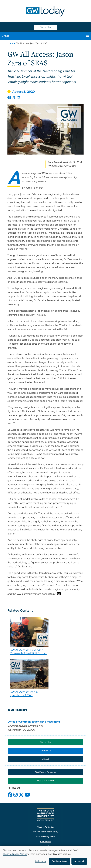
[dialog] (45, 857)
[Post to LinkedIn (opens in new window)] (18, 98)
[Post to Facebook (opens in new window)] (10, 98)
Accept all (79, 861)
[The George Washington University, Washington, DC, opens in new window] (45, 815)
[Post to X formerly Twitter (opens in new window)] (14, 98)
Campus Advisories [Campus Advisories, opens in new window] (45, 827)
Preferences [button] (41, 861)
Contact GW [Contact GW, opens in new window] (46, 842)
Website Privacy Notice (15, 854)
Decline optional (60, 861)
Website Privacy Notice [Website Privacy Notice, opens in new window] (46, 837)
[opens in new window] (10, 797)
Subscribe (45, 27)
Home (10, 43)
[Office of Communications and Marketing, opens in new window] (34, 722)
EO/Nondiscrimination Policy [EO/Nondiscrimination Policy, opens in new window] (45, 832)
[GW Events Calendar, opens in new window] (45, 772)
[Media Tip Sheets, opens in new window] (45, 781)
